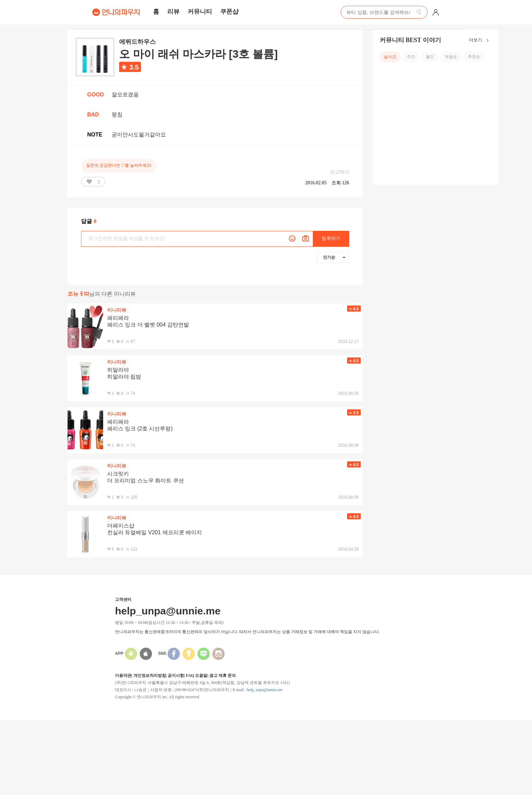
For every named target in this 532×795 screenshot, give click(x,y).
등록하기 (331, 238)
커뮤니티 (200, 12)
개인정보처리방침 (150, 676)
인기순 (334, 257)
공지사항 (176, 676)
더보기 (480, 40)
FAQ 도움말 (197, 676)
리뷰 (173, 12)
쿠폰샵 (229, 12)
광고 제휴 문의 (223, 676)
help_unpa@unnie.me (264, 690)
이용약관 (123, 676)
